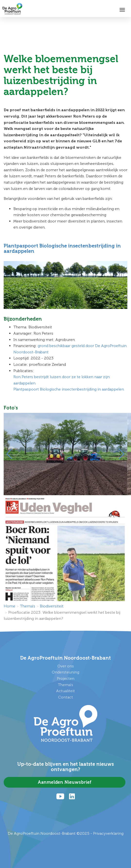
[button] (9, 454)
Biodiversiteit (52, 606)
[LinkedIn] (72, 796)
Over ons (66, 666)
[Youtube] (60, 796)
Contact (65, 697)
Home (9, 606)
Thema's (28, 606)
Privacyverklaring (108, 833)
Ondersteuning (65, 672)
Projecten (66, 678)
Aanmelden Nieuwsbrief (65, 782)
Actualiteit (65, 691)
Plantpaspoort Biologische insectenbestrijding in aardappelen (62, 248)
